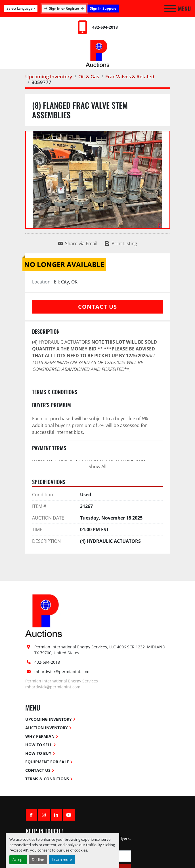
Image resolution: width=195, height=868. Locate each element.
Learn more (62, 859)
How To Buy (38, 753)
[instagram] (44, 815)
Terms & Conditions (47, 779)
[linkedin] (56, 815)
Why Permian (40, 736)
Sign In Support (103, 8)
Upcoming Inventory (49, 719)
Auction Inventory (47, 728)
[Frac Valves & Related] (130, 76)
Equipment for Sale (47, 762)
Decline (38, 859)
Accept (18, 859)
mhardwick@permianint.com (62, 672)
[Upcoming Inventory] (49, 76)
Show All (97, 466)
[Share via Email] (78, 243)
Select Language (20, 8)
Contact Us (97, 307)
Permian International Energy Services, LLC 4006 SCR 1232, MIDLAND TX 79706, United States (100, 650)
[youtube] (69, 815)
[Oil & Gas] (89, 76)
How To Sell (39, 745)
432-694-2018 (105, 27)
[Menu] (170, 9)
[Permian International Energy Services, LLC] (44, 615)
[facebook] (32, 815)
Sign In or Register (64, 8)
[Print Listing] (121, 243)
